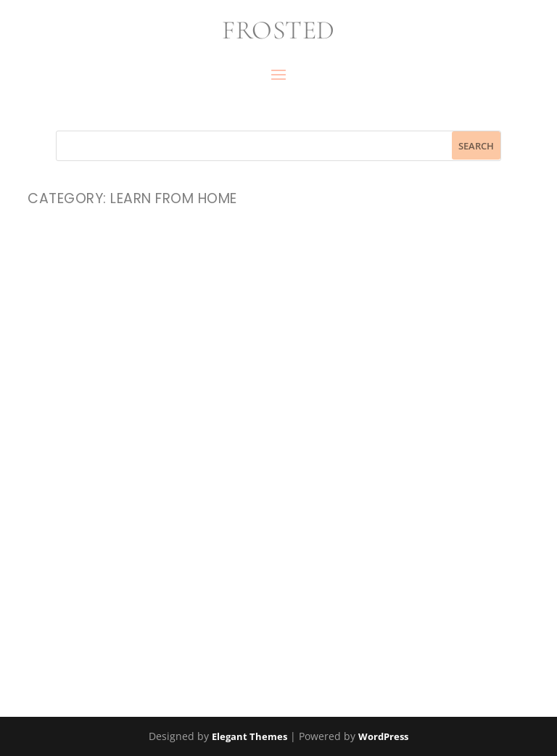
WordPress (383, 736)
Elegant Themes (249, 736)
